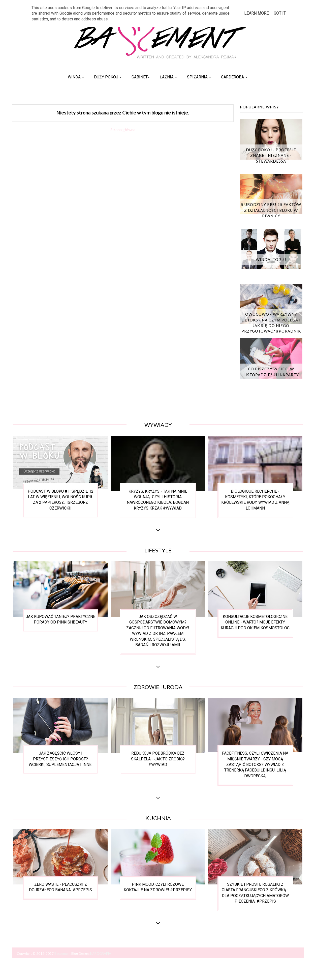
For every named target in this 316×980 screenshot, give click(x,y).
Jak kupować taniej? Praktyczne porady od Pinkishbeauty (60, 619)
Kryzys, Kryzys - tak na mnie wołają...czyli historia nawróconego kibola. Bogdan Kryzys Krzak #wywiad (158, 500)
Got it (280, 13)
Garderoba (232, 77)
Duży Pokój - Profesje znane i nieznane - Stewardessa (271, 155)
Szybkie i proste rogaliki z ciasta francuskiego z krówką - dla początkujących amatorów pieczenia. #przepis (255, 893)
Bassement (63, 954)
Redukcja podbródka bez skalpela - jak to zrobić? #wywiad (158, 759)
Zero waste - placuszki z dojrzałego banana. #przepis (60, 887)
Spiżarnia (197, 77)
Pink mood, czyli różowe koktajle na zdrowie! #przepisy (158, 887)
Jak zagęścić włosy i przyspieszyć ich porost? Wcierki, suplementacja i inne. (60, 759)
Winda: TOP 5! (271, 259)
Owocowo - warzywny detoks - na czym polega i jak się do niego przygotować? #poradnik (271, 323)
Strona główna (123, 129)
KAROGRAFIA (101, 954)
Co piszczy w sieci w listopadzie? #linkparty (271, 372)
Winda (74, 77)
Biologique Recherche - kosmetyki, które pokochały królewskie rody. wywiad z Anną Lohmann (255, 500)
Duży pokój (106, 77)
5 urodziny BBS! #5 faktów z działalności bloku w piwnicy (271, 210)
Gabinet (140, 77)
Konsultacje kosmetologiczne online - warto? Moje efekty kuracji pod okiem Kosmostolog (255, 622)
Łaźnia (167, 77)
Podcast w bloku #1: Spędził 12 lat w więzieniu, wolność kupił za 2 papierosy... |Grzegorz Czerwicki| (61, 500)
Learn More (256, 13)
